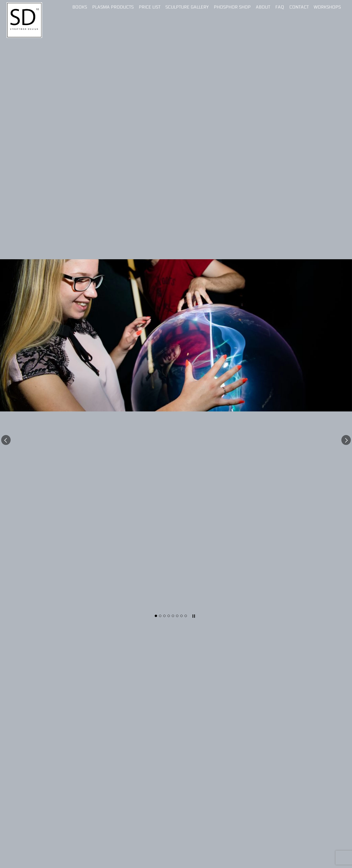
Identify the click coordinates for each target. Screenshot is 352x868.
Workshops (327, 7)
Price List (150, 7)
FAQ (280, 7)
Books (80, 7)
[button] (6, 440)
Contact (299, 7)
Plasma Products (113, 7)
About (263, 7)
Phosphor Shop (232, 7)
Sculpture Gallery (187, 7)
